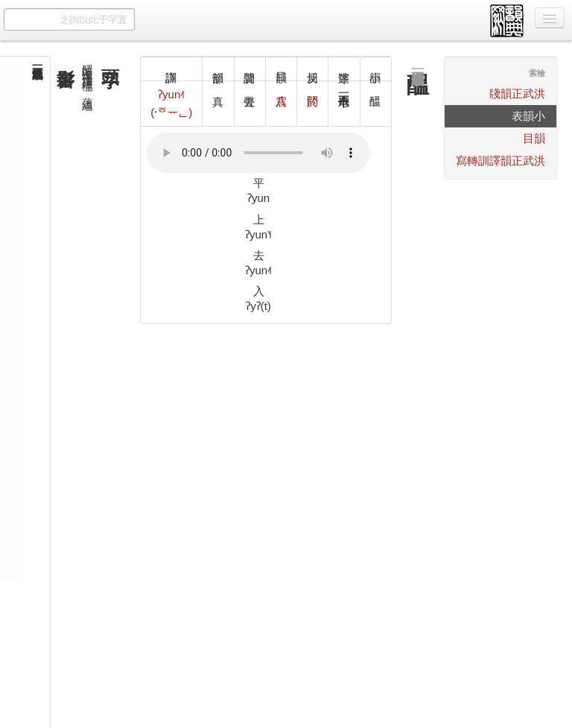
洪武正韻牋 (517, 94)
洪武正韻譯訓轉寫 (500, 161)
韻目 (534, 138)
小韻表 (528, 116)
